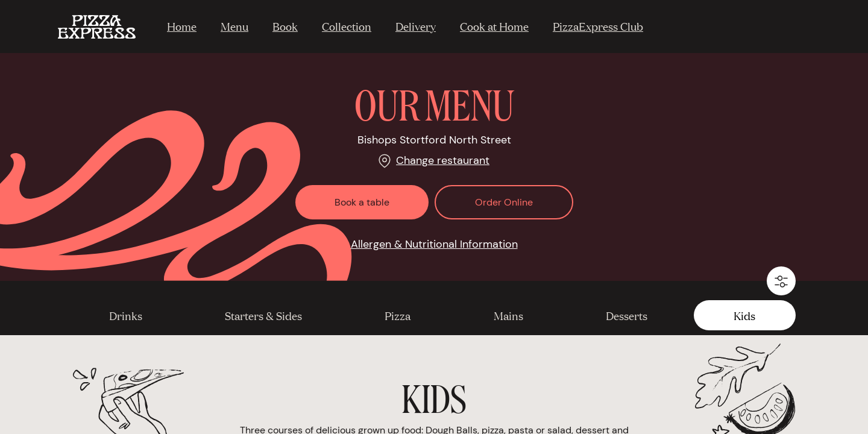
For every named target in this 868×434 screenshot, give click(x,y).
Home (182, 26)
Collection (347, 26)
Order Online (504, 202)
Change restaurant (443, 160)
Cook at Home (494, 26)
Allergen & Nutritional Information (434, 244)
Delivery (416, 26)
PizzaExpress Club (598, 26)
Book (285, 26)
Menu (234, 26)
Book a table (362, 202)
